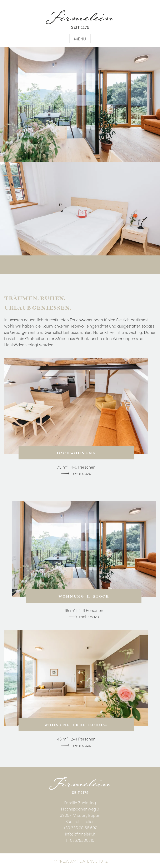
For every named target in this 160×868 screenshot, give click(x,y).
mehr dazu (81, 473)
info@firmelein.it (80, 834)
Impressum (64, 861)
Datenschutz (94, 861)
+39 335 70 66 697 (80, 827)
